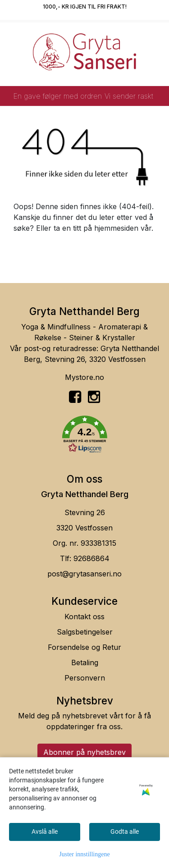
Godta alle (125, 831)
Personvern (85, 678)
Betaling (85, 662)
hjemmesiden (116, 228)
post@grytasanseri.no (84, 574)
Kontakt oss (84, 617)
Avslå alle (45, 831)
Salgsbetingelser (85, 632)
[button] (84, 436)
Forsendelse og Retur (84, 647)
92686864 (91, 558)
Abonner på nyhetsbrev (84, 752)
